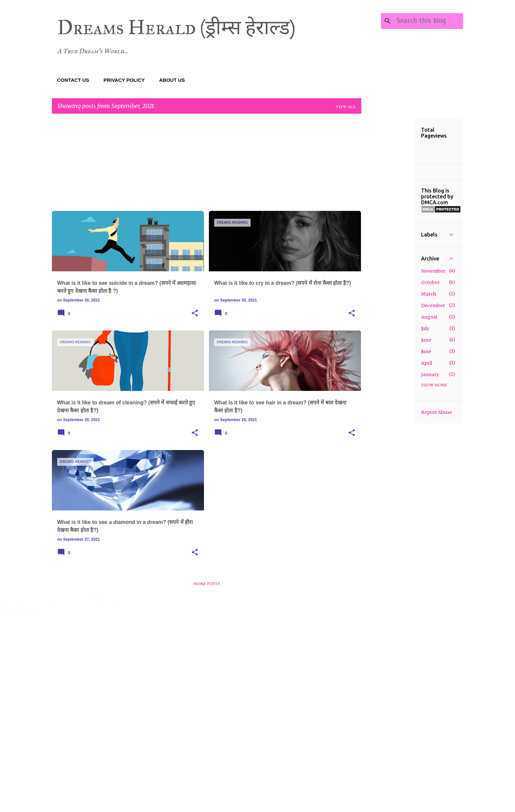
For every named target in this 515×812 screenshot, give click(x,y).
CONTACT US (73, 80)
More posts (207, 584)
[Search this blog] (429, 21)
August (429, 317)
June (426, 340)
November (433, 271)
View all (346, 107)
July (425, 328)
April (427, 363)
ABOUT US (172, 80)
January (430, 374)
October (430, 282)
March (429, 294)
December (433, 305)
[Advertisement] (207, 165)
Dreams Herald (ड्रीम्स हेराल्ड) (176, 27)
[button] (195, 313)
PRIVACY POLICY (124, 80)
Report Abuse (437, 412)
